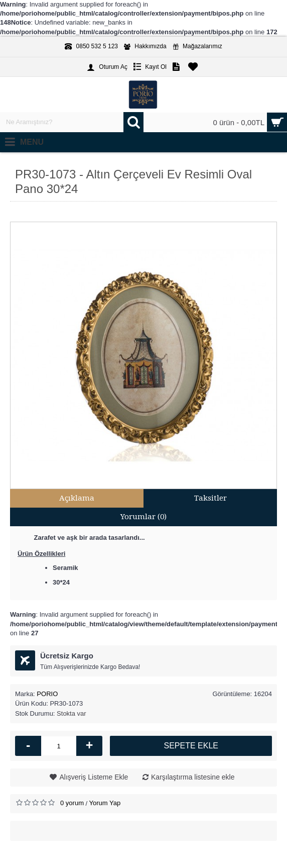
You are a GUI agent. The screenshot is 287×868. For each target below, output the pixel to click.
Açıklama (77, 498)
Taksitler (210, 498)
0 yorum (72, 803)
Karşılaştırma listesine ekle (193, 777)
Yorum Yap (105, 803)
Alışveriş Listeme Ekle (94, 777)
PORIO (47, 694)
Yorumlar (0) (143, 517)
